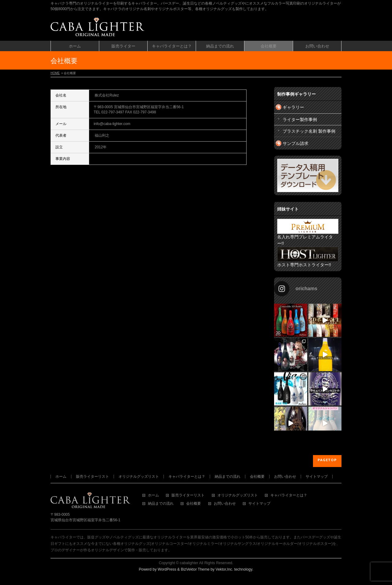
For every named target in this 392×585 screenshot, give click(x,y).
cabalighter (189, 563)
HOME (55, 73)
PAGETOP (327, 460)
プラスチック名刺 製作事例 (309, 131)
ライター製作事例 (300, 120)
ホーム (61, 477)
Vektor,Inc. (224, 569)
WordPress (167, 569)
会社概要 (257, 477)
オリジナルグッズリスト (139, 477)
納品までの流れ (228, 477)
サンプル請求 (296, 143)
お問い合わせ (285, 477)
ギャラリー (293, 107)
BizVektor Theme (195, 569)
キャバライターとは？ (187, 477)
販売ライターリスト (92, 477)
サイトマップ (317, 477)
